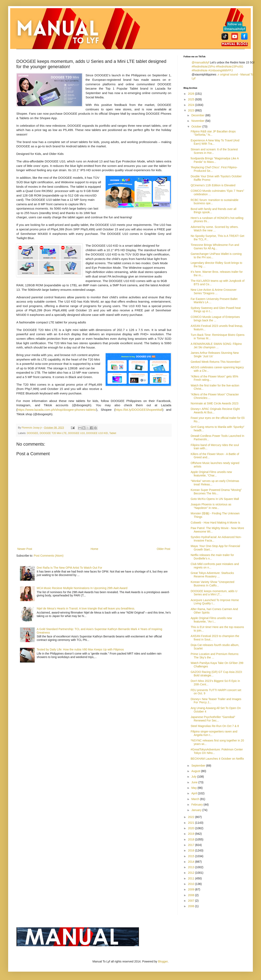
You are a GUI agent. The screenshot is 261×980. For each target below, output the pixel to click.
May (194, 788)
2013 (192, 867)
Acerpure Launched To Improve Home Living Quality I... (215, 602)
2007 (192, 901)
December (198, 115)
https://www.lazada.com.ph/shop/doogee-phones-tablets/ (57, 410)
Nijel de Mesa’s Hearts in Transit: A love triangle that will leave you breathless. (86, 608)
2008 (192, 895)
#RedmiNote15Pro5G (230, 67)
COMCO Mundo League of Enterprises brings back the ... (215, 319)
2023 (192, 110)
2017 (192, 845)
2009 (192, 889)
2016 (192, 850)
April (195, 793)
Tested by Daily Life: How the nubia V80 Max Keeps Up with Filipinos (80, 649)
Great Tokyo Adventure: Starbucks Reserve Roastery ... (212, 575)
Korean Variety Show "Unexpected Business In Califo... (212, 584)
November (198, 121)
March (196, 799)
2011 (192, 878)
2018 (192, 839)
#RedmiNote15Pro (203, 67)
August (196, 771)
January (197, 810)
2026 (192, 94)
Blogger (163, 961)
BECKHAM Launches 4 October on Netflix (217, 759)
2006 (192, 906)
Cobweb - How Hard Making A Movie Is (215, 523)
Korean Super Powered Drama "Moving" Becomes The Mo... (216, 492)
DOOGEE (33, 433)
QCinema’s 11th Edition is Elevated (213, 185)
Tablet (113, 433)
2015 (192, 856)
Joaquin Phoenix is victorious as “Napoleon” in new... (211, 506)
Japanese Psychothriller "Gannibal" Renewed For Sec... (213, 719)
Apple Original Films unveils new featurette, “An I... (211, 620)
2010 (192, 884)
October (197, 127)
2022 (192, 817)
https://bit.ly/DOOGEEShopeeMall (139, 410)
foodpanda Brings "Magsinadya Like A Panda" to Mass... (215, 160)
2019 (192, 834)
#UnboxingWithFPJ (221, 70)
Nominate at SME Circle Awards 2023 (215, 403)
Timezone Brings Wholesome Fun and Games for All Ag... (215, 247)
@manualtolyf (200, 62)
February (197, 805)
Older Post (164, 549)
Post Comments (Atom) (49, 556)
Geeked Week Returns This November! (216, 362)
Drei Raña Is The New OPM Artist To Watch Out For (69, 568)
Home (94, 549)
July (194, 777)
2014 (192, 862)
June (195, 782)
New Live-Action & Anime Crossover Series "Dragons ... (214, 291)
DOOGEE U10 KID (97, 433)
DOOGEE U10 (76, 433)
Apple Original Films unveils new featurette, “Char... (211, 474)
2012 (192, 873)
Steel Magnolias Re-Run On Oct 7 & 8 (215, 726)
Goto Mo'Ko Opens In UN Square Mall (215, 499)
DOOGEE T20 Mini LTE (53, 433)
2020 (192, 828)
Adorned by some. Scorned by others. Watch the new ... (215, 229)
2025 (192, 99)
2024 (192, 105)
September (199, 766)
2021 (192, 823)
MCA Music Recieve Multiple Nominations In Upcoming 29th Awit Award (82, 588)
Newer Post (25, 549)
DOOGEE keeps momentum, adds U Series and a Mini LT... (214, 593)
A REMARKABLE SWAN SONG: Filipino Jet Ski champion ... (216, 346)
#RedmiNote (200, 70)
